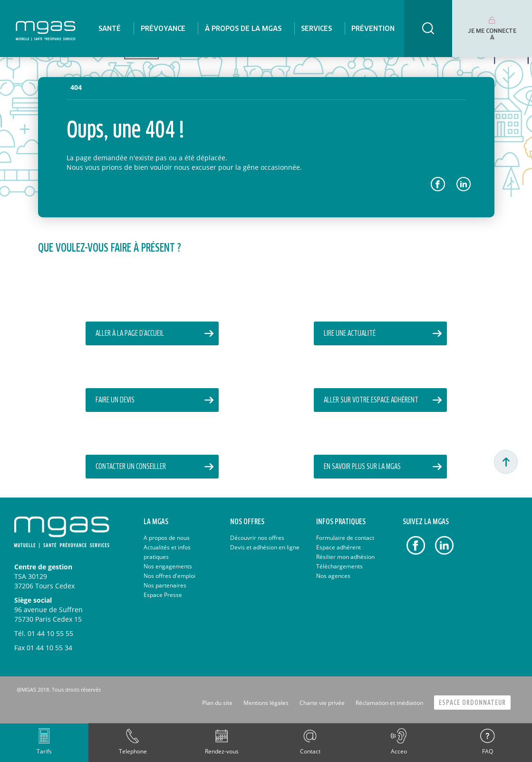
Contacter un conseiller (131, 467)
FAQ (488, 751)
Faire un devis (115, 400)
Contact (310, 751)
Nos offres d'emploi (169, 576)
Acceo (399, 751)
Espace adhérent (339, 547)
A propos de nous (167, 538)
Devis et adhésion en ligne (265, 547)
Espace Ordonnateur (472, 703)
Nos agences (333, 576)
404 (76, 87)
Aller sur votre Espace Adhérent (371, 400)
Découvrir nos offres (257, 538)
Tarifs (44, 751)
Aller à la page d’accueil (130, 334)
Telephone (133, 751)
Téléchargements (339, 566)
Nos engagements (168, 566)
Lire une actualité (350, 334)
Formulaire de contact (345, 538)
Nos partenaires (165, 585)
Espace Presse (163, 595)
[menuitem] (110, 29)
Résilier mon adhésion (345, 557)
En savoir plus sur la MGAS (362, 467)
